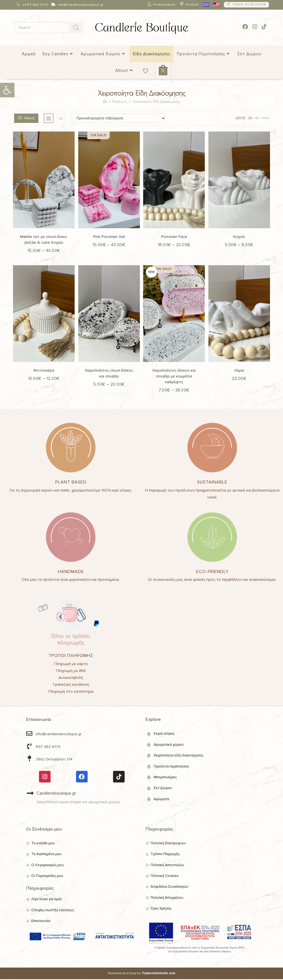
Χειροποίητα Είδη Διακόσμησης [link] (156, 102)
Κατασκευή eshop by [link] (142, 974)
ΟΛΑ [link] (265, 119)
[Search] (76, 28)
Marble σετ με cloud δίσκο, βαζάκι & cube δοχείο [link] (44, 240)
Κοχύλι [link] (239, 237)
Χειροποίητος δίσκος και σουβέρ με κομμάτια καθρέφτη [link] (174, 377)
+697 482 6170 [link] (36, 5)
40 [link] (257, 119)
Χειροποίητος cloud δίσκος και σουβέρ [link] (109, 374)
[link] (7, 90)
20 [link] (250, 119)
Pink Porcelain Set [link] (109, 237)
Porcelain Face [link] (174, 237)
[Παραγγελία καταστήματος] (118, 119)
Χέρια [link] (239, 371)
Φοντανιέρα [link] (44, 371)
